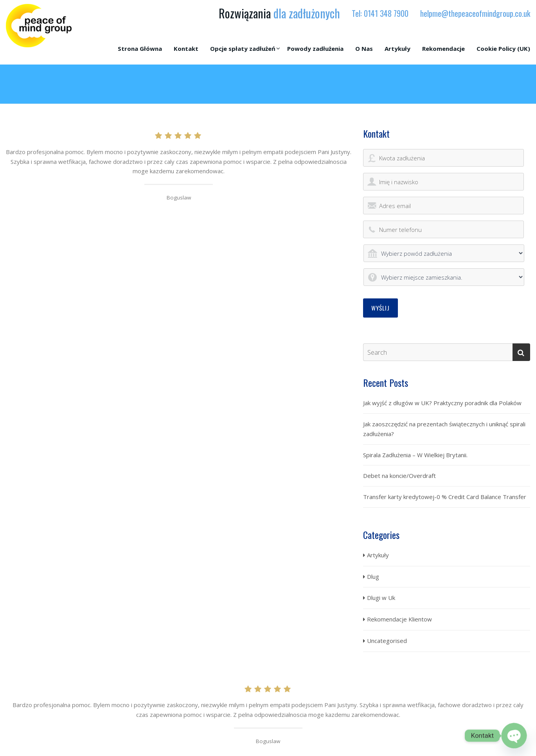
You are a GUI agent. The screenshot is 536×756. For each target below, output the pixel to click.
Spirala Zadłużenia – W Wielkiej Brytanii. (415, 455)
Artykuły (398, 48)
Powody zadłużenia (315, 48)
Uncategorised (387, 641)
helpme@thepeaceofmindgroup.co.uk (475, 13)
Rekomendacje (443, 48)
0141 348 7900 (386, 13)
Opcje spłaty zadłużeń (243, 48)
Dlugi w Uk (381, 598)
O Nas (364, 48)
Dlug (373, 576)
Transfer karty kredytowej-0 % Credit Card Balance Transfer (445, 497)
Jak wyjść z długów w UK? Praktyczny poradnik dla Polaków (442, 403)
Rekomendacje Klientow (399, 619)
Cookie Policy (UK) (503, 48)
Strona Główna (140, 48)
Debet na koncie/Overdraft (399, 476)
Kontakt (186, 48)
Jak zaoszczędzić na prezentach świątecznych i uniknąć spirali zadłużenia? (444, 429)
